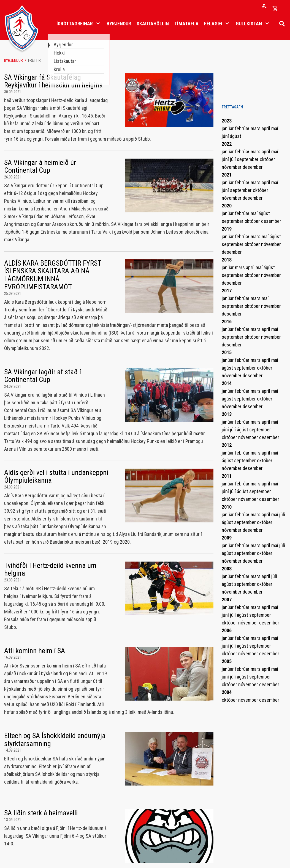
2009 (227, 538)
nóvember (232, 167)
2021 (227, 175)
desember (253, 167)
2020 (227, 206)
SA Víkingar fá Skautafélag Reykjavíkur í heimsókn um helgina (53, 81)
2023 (227, 121)
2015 (227, 352)
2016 (227, 321)
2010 (227, 507)
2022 (227, 144)
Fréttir (34, 60)
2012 (227, 445)
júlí (233, 159)
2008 (227, 569)
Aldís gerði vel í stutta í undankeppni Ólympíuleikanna (56, 476)
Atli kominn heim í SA (35, 651)
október (267, 159)
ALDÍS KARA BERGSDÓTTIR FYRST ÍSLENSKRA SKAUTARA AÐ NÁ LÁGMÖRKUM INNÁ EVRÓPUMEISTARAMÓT (53, 275)
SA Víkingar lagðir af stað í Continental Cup (43, 376)
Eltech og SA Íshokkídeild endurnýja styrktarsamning (55, 740)
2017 (227, 291)
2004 (227, 692)
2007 (227, 599)
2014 (227, 383)
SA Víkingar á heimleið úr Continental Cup (40, 166)
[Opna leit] (282, 23)
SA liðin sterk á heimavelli (41, 813)
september (248, 159)
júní (226, 136)
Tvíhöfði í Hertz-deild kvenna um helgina (50, 569)
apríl (266, 128)
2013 (227, 414)
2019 (227, 229)
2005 (227, 661)
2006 (227, 630)
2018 (227, 260)
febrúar (243, 128)
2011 (227, 476)
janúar (228, 128)
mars (256, 128)
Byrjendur (13, 60)
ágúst (236, 136)
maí (275, 128)
